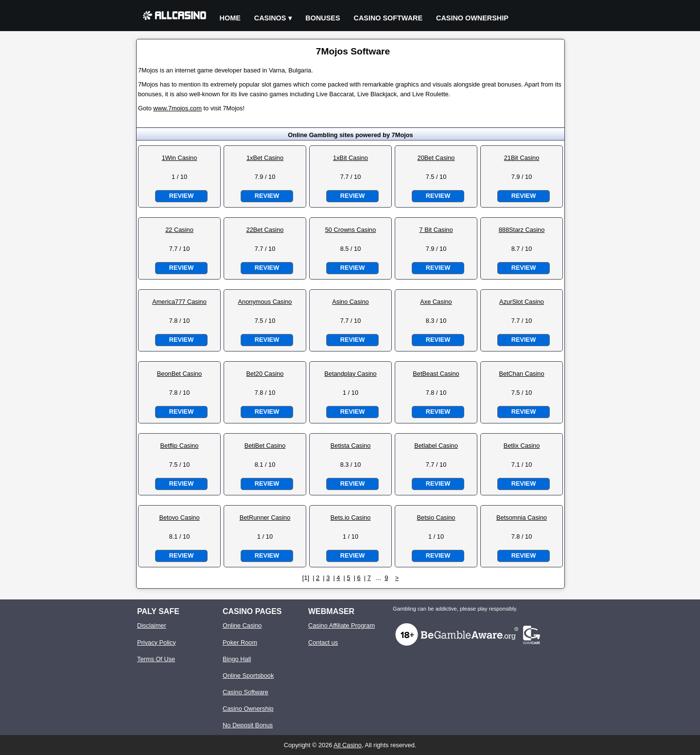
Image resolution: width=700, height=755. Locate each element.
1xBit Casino (350, 158)
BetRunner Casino (265, 518)
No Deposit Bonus (248, 725)
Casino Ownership (472, 18)
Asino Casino (350, 302)
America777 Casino (179, 302)
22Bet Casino (265, 230)
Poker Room (240, 642)
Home (230, 18)
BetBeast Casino (436, 374)
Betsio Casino (436, 518)
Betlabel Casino (436, 446)
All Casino (348, 745)
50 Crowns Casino (351, 230)
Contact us (323, 642)
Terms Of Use (156, 659)
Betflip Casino (180, 446)
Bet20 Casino (265, 374)
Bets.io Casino (351, 518)
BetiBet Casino (265, 446)
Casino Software (388, 18)
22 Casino (179, 230)
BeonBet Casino (179, 374)
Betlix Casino (522, 446)
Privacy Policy (157, 642)
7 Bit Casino (436, 230)
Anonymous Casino (265, 302)
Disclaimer (152, 625)
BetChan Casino (521, 374)
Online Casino (242, 625)
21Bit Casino (522, 158)
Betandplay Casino (350, 374)
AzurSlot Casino (522, 302)
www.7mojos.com (177, 108)
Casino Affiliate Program (341, 625)
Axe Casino (436, 302)
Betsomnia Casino (522, 518)
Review (181, 196)
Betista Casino (351, 446)
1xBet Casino (265, 158)
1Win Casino (180, 158)
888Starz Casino (522, 230)
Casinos (270, 18)
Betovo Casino (179, 518)
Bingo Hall (237, 659)
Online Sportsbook (248, 676)
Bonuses (323, 18)
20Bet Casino (436, 158)
